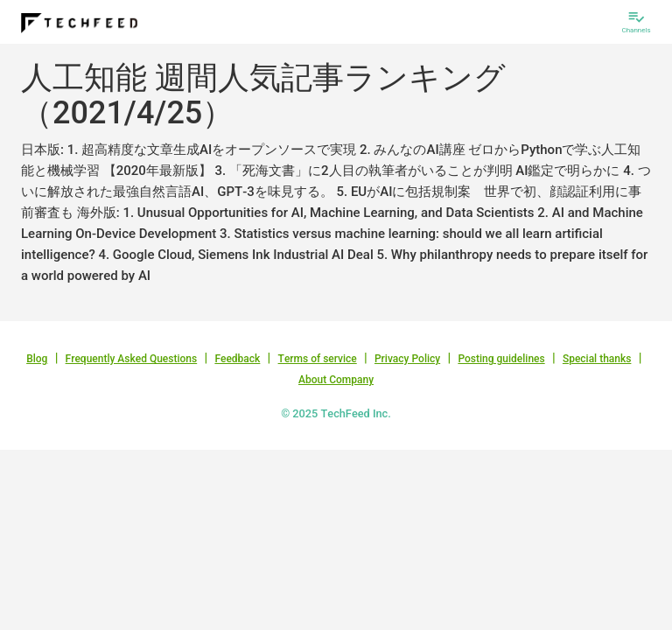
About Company (336, 380)
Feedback (237, 359)
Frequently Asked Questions (132, 359)
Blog (37, 359)
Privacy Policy (407, 359)
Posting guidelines (501, 359)
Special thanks (597, 359)
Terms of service (318, 359)
